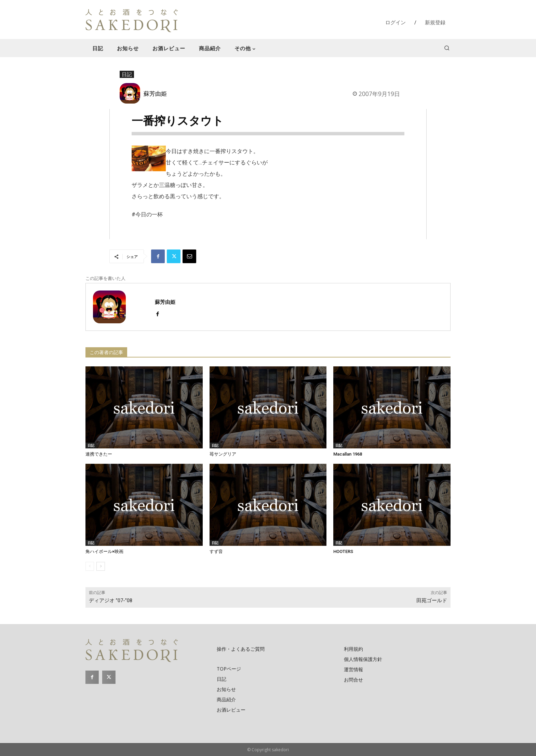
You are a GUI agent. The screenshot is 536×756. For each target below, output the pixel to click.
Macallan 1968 (348, 454)
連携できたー (99, 454)
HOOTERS (343, 551)
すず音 (216, 551)
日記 (127, 75)
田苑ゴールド (432, 600)
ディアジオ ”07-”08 (111, 600)
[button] (447, 48)
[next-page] (101, 566)
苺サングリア (223, 454)
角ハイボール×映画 (104, 551)
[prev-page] (90, 566)
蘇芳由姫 (155, 93)
